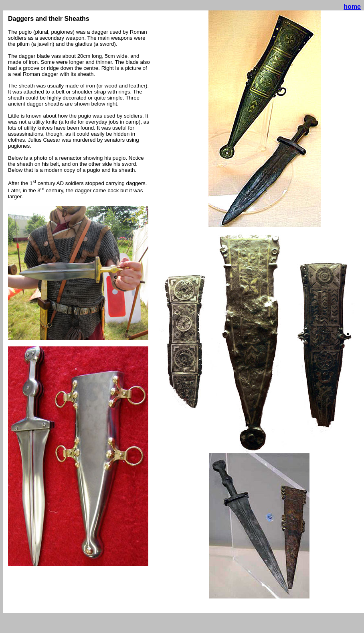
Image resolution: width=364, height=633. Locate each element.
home (352, 7)
